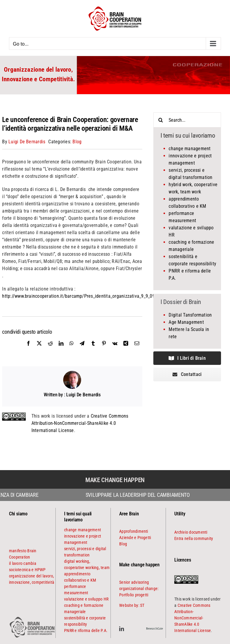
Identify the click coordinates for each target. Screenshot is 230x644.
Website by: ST (132, 605)
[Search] (161, 120)
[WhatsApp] (72, 350)
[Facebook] (28, 350)
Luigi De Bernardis (27, 142)
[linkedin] (122, 629)
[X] (39, 350)
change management (190, 149)
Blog (77, 142)
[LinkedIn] (61, 350)
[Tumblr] (93, 350)
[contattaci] (187, 374)
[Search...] (187, 120)
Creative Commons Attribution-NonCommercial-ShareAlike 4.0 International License (80, 423)
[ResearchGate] (155, 627)
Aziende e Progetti (135, 538)
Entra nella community (194, 538)
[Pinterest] (104, 350)
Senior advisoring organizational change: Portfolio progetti (139, 589)
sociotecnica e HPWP (27, 570)
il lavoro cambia (23, 563)
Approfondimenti (134, 531)
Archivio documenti (191, 532)
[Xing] (126, 350)
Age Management (186, 322)
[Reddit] (50, 350)
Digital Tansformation (190, 315)
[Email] (137, 350)
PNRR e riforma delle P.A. (86, 631)
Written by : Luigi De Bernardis (72, 395)
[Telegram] (82, 350)
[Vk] (115, 350)
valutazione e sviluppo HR (86, 599)
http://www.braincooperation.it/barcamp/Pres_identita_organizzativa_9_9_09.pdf (82, 296)
